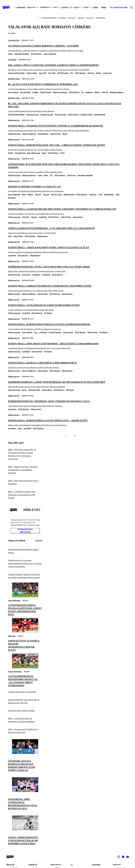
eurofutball (43, 217)
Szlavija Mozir (43, 294)
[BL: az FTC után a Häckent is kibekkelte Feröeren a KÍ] (67, 86)
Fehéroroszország (32, 115)
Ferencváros (107, 73)
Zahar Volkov (18, 236)
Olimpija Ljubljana (116, 92)
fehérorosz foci (55, 134)
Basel (24, 195)
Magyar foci (10, 865)
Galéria (95, 7)
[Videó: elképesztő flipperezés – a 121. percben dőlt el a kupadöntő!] (67, 230)
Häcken (99, 73)
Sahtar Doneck (66, 217)
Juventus (46, 195)
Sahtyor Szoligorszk (29, 134)
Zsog (36, 332)
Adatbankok (21, 7)
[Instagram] (119, 857)
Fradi (40, 175)
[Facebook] (123, 857)
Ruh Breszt (70, 390)
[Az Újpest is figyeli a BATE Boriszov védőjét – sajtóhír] (67, 48)
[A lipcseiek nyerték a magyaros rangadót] (25, 711)
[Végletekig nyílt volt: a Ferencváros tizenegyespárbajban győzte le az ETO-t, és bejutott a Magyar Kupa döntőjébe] (25, 564)
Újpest (10, 54)
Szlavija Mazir (68, 332)
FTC (72, 73)
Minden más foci (14, 120)
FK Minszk (48, 313)
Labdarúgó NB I (14, 40)
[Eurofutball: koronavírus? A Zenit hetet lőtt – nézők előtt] (67, 423)
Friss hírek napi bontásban (49, 18)
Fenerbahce (12, 428)
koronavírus (26, 275)
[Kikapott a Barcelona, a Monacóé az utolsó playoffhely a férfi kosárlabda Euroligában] (25, 470)
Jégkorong (12, 636)
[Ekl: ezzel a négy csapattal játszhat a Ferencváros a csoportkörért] (67, 67)
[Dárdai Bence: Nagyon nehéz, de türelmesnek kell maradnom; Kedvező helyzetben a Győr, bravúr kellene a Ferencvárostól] (25, 454)
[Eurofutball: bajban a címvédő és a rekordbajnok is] (67, 365)
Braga (44, 153)
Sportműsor (62, 18)
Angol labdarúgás (14, 601)
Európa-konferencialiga (16, 73)
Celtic (100, 195)
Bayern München (14, 195)
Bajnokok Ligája (14, 79)
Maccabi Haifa (25, 92)
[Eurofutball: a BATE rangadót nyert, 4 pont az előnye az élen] (67, 250)
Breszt (24, 390)
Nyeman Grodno (61, 115)
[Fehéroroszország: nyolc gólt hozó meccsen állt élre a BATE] (67, 269)
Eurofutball (46, 275)
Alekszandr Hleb (34, 390)
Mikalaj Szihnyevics (29, 175)
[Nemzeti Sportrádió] (119, 7)
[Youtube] (128, 857)
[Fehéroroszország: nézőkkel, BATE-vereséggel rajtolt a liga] (67, 403)
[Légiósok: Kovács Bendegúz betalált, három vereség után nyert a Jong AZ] (25, 753)
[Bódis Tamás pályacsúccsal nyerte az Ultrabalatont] (25, 482)
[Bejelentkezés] (104, 7)
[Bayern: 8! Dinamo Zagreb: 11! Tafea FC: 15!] (67, 189)
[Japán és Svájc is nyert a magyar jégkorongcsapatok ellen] (25, 632)
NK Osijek (52, 73)
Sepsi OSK (43, 73)
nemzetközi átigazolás (85, 175)
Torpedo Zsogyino (47, 115)
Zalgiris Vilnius (32, 73)
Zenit (20, 428)
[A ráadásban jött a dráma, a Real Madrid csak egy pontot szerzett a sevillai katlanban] (25, 495)
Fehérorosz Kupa (14, 294)
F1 (71, 7)
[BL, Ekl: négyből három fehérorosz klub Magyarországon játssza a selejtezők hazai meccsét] (67, 107)
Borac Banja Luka (34, 153)
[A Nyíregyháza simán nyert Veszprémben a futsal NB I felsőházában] (25, 720)
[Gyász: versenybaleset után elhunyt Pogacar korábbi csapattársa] (25, 830)
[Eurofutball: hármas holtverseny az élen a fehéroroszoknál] (67, 327)
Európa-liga (12, 60)
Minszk (65, 134)
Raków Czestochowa (60, 92)
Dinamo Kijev (109, 195)
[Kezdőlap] (6, 7)
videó (10, 236)
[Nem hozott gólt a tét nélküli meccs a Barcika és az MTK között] (25, 731)
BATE (62, 153)
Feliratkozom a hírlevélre (25, 531)
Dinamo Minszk (100, 115)
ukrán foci (26, 217)
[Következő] (71, 436)
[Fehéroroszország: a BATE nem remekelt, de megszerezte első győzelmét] (67, 384)
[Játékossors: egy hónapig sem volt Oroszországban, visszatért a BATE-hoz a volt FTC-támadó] (67, 168)
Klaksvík (105, 92)
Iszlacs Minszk (27, 332)
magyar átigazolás (50, 54)
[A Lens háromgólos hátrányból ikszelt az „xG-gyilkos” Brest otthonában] (25, 668)
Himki (46, 175)
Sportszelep (96, 865)
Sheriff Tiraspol (63, 73)
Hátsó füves (90, 18)
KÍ (83, 92)
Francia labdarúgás (15, 672)
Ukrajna (34, 217)
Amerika (65, 7)
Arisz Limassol (13, 92)
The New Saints (57, 195)
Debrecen (91, 73)
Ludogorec (89, 92)
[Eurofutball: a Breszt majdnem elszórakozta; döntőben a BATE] (67, 288)
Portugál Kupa (20, 153)
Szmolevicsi (36, 275)
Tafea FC (38, 195)
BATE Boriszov (36, 54)
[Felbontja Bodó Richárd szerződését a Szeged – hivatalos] (25, 551)
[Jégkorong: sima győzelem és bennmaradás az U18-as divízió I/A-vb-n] (25, 791)
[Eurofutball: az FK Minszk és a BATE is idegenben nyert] (67, 307)
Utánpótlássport (100, 18)
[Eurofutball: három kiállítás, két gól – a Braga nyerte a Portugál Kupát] (67, 147)
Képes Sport (72, 18)
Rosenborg (12, 198)
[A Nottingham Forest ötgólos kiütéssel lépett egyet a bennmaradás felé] (25, 597)
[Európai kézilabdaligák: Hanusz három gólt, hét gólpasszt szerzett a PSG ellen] (25, 701)
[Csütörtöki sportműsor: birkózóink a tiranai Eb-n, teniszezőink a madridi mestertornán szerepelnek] (25, 576)
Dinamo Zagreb (69, 195)
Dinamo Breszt (42, 236)
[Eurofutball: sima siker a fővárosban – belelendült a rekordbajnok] (67, 346)
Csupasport (81, 18)
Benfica (11, 153)
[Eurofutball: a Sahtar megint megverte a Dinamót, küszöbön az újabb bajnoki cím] (67, 211)
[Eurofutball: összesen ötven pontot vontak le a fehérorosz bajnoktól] (67, 128)
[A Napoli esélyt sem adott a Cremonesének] (25, 692)
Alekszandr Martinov (22, 54)
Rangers (30, 195)
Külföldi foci (33, 865)
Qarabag (35, 92)
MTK (118, 195)
